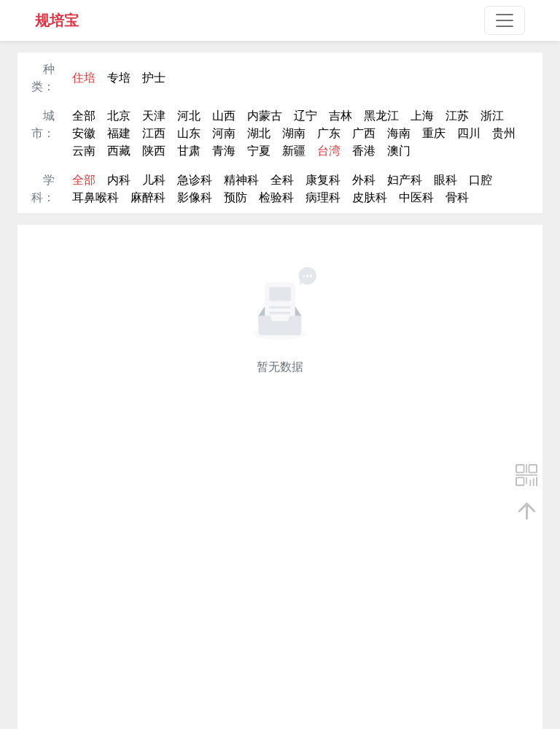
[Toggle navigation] (505, 20)
